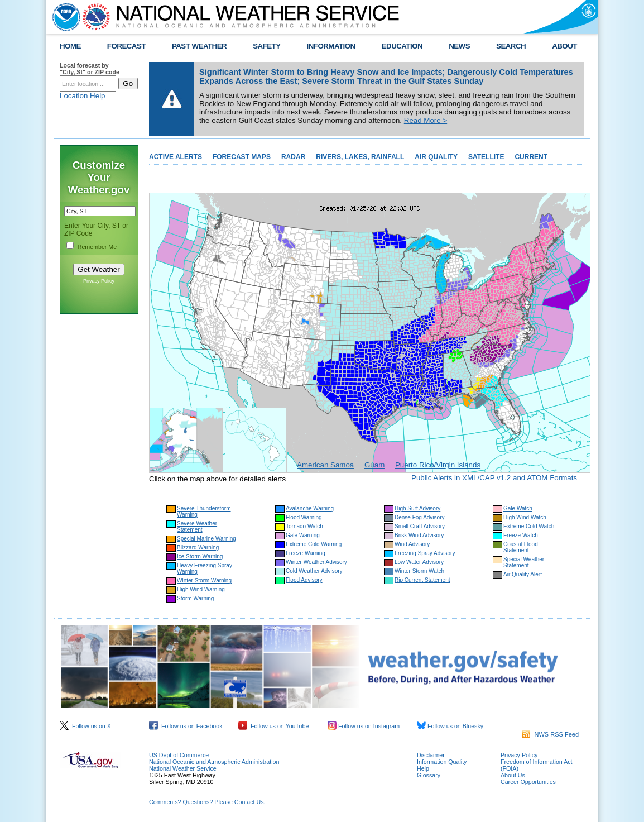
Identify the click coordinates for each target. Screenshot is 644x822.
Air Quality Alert (523, 574)
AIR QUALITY (436, 157)
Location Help (83, 96)
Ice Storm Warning (200, 556)
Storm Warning (195, 598)
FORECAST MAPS (242, 157)
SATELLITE (486, 157)
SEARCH (511, 46)
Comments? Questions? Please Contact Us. (207, 802)
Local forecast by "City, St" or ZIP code (90, 69)
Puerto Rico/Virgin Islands (438, 465)
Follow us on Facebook (186, 726)
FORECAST (126, 46)
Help (423, 768)
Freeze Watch (521, 535)
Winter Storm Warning (204, 580)
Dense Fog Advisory (420, 517)
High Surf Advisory (417, 508)
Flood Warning (304, 517)
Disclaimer (431, 755)
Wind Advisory (412, 544)
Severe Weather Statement (197, 527)
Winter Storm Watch (419, 571)
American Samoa (325, 465)
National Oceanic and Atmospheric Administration (214, 762)
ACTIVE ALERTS (176, 157)
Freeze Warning (306, 553)
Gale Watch (518, 508)
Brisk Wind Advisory (419, 535)
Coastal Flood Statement (521, 547)
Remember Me (97, 247)
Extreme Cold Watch (529, 526)
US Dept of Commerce (179, 755)
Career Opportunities (528, 782)
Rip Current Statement (422, 580)
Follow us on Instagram (364, 726)
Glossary (429, 775)
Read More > (426, 120)
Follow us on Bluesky (450, 726)
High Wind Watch (525, 517)
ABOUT (564, 46)
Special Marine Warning (206, 539)
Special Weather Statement (524, 562)
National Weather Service (183, 768)
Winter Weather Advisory (316, 562)
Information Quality (442, 762)
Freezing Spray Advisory (425, 553)
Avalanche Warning (310, 508)
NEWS (459, 46)
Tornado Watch (304, 526)
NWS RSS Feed (550, 734)
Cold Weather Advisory (314, 571)
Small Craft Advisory (420, 526)
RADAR (293, 157)
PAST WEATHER (199, 46)
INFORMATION (331, 46)
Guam (374, 465)
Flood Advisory (304, 580)
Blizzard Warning (198, 548)
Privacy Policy (99, 281)
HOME (70, 46)
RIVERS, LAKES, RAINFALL (360, 157)
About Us (513, 775)
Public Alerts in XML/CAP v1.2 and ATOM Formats (494, 478)
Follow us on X (85, 726)
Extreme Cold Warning (314, 544)
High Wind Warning (201, 589)
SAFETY (266, 46)
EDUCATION (402, 46)
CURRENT (531, 157)
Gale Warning (303, 535)
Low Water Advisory (419, 562)
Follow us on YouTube (273, 726)
